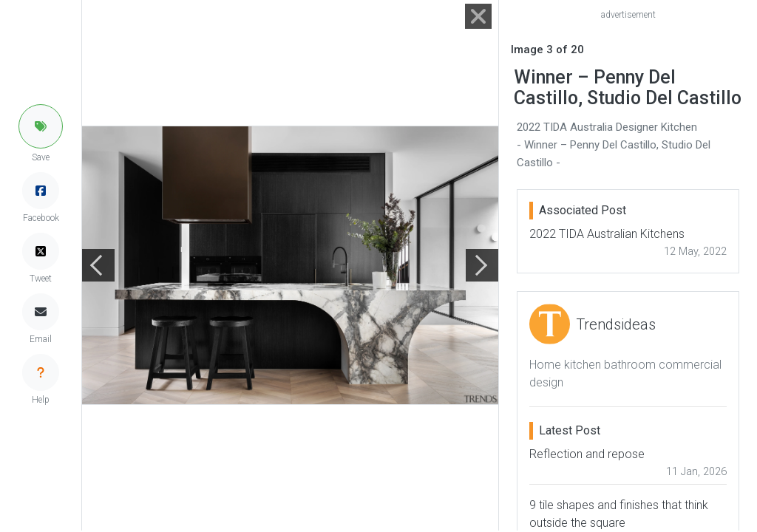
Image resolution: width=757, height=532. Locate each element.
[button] (41, 126)
